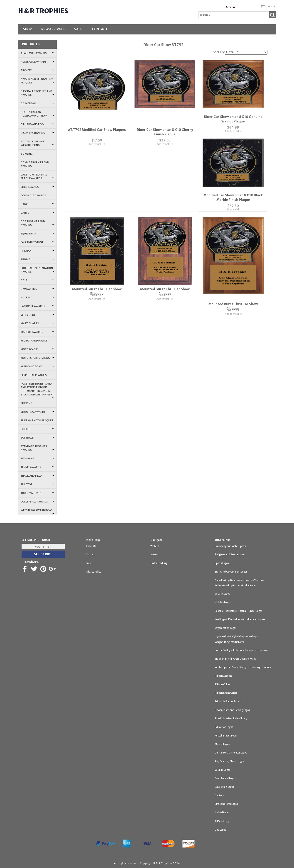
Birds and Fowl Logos (226, 804)
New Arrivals (53, 29)
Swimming (37, 458)
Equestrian (37, 234)
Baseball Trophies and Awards (37, 93)
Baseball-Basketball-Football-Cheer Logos (239, 611)
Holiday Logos (223, 602)
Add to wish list (97, 139)
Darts (37, 213)
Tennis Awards (37, 467)
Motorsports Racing (37, 358)
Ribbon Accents (223, 676)
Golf (37, 280)
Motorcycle (37, 349)
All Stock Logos (223, 821)
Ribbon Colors (223, 684)
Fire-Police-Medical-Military (231, 718)
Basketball (37, 103)
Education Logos (224, 727)
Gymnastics (37, 289)
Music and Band (37, 366)
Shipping (26, 403)
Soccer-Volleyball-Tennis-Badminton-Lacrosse (242, 650)
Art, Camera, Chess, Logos (229, 761)
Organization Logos (226, 628)
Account (231, 7)
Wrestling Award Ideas (37, 512)
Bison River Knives (37, 133)
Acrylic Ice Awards (37, 62)
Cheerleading (37, 187)
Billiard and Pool (37, 124)
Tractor (37, 484)
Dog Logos (220, 830)
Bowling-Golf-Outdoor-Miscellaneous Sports (240, 620)
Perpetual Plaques (34, 375)
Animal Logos (222, 813)
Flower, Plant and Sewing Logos (232, 710)
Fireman (37, 251)
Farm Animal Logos (225, 778)
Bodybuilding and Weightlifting (37, 143)
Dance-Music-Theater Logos (231, 753)
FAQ (88, 563)
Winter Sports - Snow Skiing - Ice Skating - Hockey (243, 667)
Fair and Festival (37, 242)
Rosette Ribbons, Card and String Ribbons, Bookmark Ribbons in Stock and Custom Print (37, 390)
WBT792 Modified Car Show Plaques (97, 125)
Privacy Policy (94, 572)
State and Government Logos (231, 572)
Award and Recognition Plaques (37, 81)
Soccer (37, 429)
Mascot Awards (37, 332)
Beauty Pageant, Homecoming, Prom (37, 114)
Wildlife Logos (223, 770)
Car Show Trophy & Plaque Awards (37, 176)
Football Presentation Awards (37, 270)
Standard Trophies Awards (37, 448)
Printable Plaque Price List (229, 701)
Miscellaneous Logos (226, 736)
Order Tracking (159, 563)
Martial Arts (37, 323)
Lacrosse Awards (37, 306)
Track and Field (37, 476)
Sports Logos (222, 563)
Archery (37, 70)
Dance (37, 204)
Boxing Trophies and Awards (35, 164)
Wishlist (155, 546)
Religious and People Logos (230, 555)
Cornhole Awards (33, 195)
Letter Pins (37, 315)
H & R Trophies (43, 11)
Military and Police (34, 341)
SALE (78, 29)
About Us (91, 546)
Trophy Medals (37, 493)
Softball (37, 438)
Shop (27, 29)
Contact (100, 29)
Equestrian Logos (224, 787)
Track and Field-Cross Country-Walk (235, 659)
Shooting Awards (37, 412)
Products (31, 44)
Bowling (27, 154)
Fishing (37, 259)
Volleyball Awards (37, 502)
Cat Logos (220, 796)
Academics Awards (37, 53)
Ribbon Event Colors (226, 693)
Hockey (37, 297)
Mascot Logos (222, 744)
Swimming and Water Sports (230, 546)
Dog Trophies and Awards (37, 223)
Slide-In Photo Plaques (37, 420)
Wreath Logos (222, 594)
